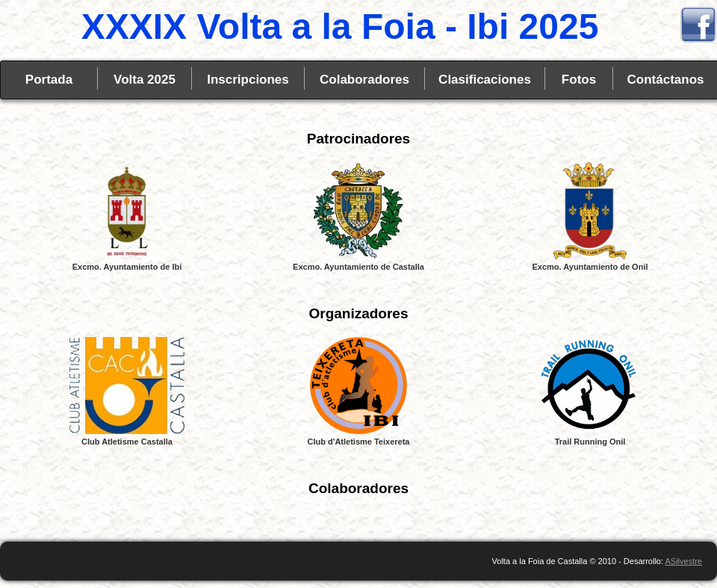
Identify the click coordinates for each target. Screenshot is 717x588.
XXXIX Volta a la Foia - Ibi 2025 (340, 27)
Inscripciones (248, 80)
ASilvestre (683, 561)
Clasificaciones (485, 80)
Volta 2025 (145, 80)
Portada (49, 80)
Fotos (579, 80)
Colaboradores (364, 80)
